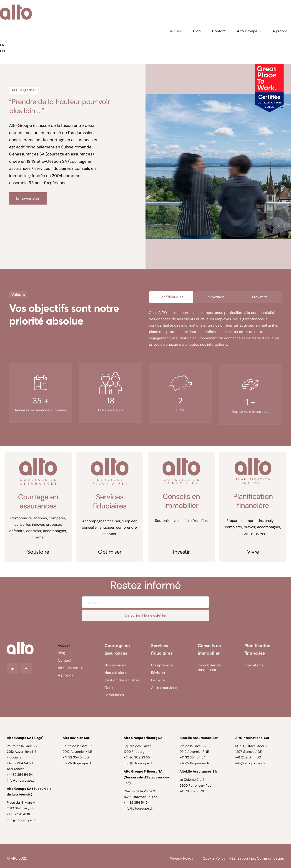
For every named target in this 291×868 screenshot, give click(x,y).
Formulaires (114, 695)
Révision (158, 673)
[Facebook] (26, 668)
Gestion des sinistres (122, 680)
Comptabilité (162, 665)
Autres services (164, 688)
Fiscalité (158, 680)
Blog (197, 31)
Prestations (254, 665)
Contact (219, 31)
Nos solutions (116, 673)
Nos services (115, 665)
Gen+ (109, 688)
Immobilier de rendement (209, 667)
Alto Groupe (249, 31)
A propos (280, 31)
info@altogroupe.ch (22, 780)
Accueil (176, 31)
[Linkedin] (13, 668)
